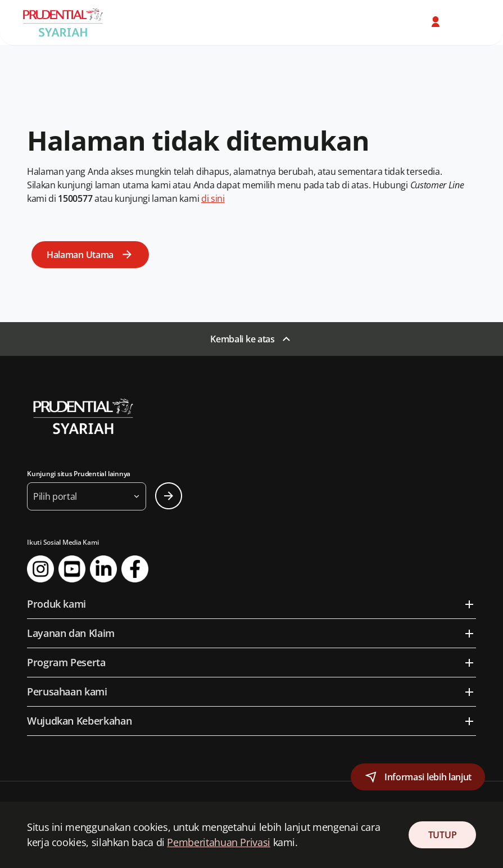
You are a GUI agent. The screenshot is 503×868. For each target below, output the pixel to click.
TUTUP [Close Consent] (442, 835)
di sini (213, 198)
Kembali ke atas (242, 339)
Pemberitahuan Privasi (218, 842)
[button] (437, 22)
